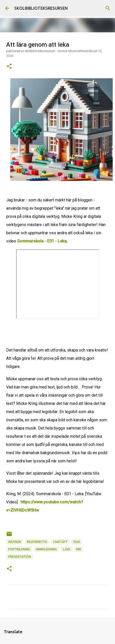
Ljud (66, 549)
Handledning (46, 549)
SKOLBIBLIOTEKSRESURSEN (41, 8)
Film (77, 542)
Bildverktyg (37, 542)
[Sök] (108, 8)
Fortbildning (19, 549)
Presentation (20, 557)
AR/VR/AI (15, 542)
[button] (9, 67)
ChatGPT (60, 542)
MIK (79, 549)
